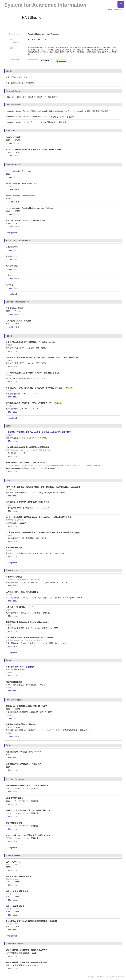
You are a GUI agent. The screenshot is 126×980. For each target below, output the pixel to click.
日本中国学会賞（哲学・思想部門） (20, 667)
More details (12, 143)
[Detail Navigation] (121, 4)
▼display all (12, 233)
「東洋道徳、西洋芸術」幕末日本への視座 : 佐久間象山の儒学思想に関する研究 (38, 432)
